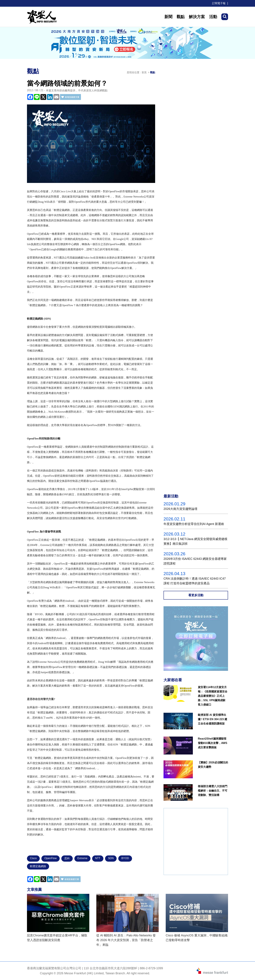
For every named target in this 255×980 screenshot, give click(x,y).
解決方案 (197, 17)
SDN (111, 858)
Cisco (33, 858)
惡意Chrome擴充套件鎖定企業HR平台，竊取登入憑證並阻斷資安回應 (57, 938)
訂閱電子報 (219, 3)
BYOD (125, 858)
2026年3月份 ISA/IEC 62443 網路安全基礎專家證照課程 (195, 561)
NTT (98, 858)
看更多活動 (196, 595)
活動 (213, 17)
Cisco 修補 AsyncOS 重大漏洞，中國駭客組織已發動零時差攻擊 (197, 938)
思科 (67, 858)
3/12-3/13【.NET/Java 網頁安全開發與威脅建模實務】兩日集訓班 (195, 541)
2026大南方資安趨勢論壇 (180, 509)
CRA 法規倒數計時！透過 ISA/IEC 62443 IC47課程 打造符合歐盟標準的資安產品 (195, 581)
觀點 (181, 17)
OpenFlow (51, 858)
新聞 (168, 17)
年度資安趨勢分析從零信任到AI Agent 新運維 (194, 524)
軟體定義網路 (38, 866)
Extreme (82, 858)
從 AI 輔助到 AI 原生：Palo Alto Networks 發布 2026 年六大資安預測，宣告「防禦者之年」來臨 (126, 940)
